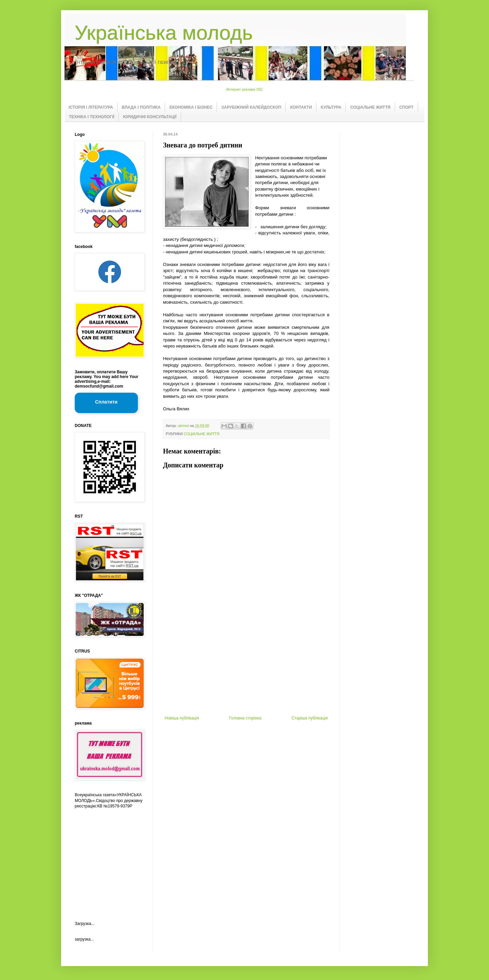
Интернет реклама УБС (245, 90)
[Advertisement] (246, 665)
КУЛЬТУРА (331, 107)
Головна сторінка (245, 718)
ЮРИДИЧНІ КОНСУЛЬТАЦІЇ (150, 117)
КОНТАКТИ (301, 107)
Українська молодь (164, 33)
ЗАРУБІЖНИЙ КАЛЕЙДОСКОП (251, 107)
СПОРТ (406, 107)
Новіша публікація (182, 718)
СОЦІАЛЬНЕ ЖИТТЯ (370, 107)
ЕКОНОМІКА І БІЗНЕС (191, 107)
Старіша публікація (310, 718)
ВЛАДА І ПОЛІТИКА (141, 107)
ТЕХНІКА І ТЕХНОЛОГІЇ (92, 117)
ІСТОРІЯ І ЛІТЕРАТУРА (91, 107)
